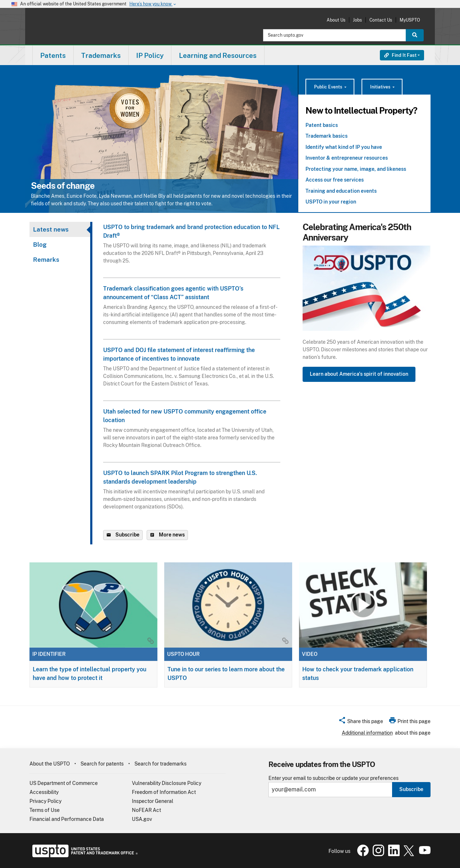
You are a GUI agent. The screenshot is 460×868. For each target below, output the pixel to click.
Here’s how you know (153, 4)
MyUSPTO (410, 20)
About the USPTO (50, 764)
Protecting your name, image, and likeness (356, 169)
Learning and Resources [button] (218, 55)
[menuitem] (53, 55)
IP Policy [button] (150, 55)
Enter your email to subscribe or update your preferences (333, 778)
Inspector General (153, 801)
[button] (361, 722)
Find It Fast (400, 55)
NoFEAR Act (146, 810)
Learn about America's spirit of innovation (359, 374)
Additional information (367, 733)
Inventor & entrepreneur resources (347, 158)
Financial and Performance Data (67, 819)
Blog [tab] (40, 245)
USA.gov (142, 819)
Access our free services (335, 180)
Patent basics (322, 125)
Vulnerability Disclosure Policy (167, 783)
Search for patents (102, 764)
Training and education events (341, 191)
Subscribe (411, 789)
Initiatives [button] (381, 87)
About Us (336, 20)
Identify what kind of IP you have (344, 147)
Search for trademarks (160, 764)
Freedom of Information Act (164, 792)
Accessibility (44, 792)
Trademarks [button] (101, 55)
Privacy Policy (45, 801)
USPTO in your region (331, 202)
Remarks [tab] (46, 260)
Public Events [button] (329, 87)
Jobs (357, 20)
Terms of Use (45, 810)
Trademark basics (326, 136)
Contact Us (381, 20)
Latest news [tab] (51, 229)
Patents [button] (53, 55)
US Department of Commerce (64, 783)
